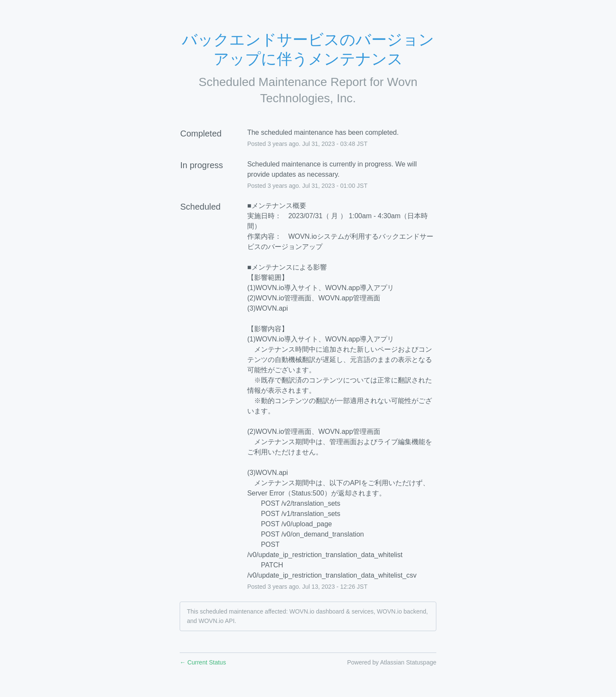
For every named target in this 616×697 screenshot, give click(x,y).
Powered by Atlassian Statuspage (392, 662)
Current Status (203, 662)
